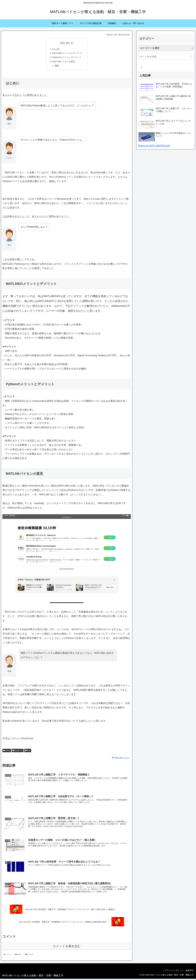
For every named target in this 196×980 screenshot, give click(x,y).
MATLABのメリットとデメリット (68, 54)
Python (7, 752)
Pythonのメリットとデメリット (67, 58)
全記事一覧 (18, 752)
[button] (191, 57)
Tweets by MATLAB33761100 (154, 146)
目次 (63, 43)
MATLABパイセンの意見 (63, 62)
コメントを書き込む (67, 947)
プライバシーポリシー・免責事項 (178, 972)
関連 (56, 67)
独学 (28, 752)
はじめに (56, 49)
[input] (166, 57)
